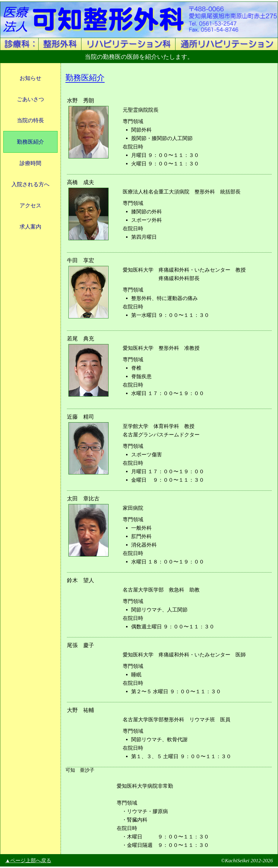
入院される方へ (30, 184)
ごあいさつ (30, 99)
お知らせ (30, 78)
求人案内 (30, 227)
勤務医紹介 (30, 142)
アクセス (30, 206)
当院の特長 (30, 120)
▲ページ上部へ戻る (28, 861)
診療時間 (30, 163)
